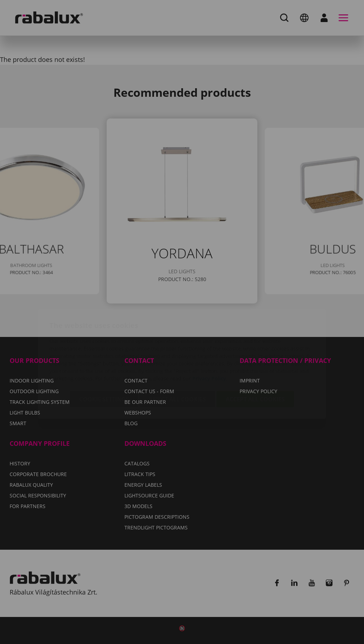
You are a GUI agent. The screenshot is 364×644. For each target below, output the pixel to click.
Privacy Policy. (210, 336)
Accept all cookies (255, 357)
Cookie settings (104, 357)
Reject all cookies (177, 357)
